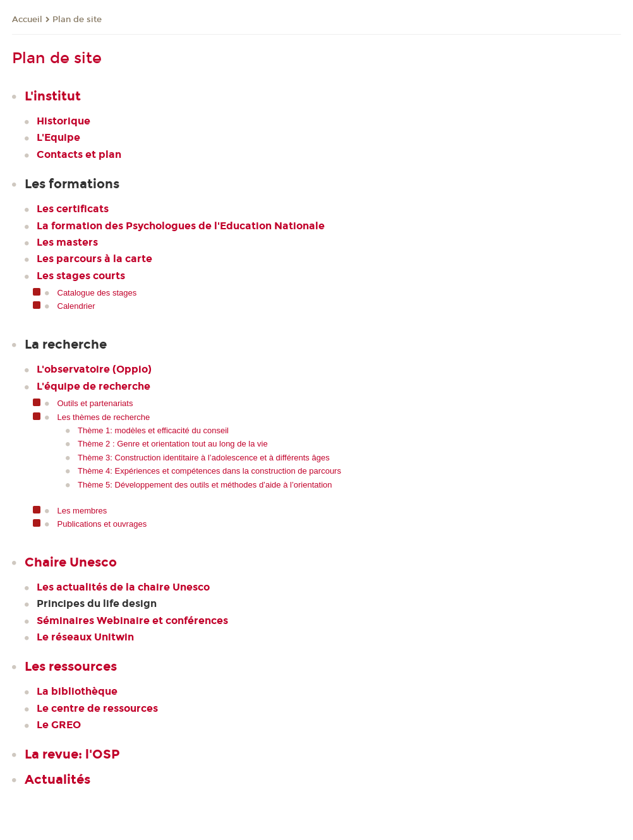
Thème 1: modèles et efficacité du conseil (153, 430)
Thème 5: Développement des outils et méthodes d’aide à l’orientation (205, 485)
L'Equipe (58, 137)
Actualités (57, 779)
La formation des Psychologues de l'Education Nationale (181, 226)
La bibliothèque (77, 691)
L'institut (53, 96)
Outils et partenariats (95, 403)
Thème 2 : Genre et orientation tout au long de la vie (173, 444)
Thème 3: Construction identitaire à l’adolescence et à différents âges (204, 458)
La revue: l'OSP (72, 754)
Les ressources (71, 666)
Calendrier (76, 306)
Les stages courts (81, 276)
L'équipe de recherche (93, 386)
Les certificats (73, 209)
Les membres (82, 511)
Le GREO (59, 725)
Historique (63, 121)
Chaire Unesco (71, 562)
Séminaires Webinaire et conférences (132, 621)
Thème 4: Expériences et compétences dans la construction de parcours (209, 471)
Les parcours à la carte (94, 259)
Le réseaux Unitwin (85, 637)
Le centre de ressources (97, 708)
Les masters (67, 242)
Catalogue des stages (97, 293)
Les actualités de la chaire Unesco (123, 587)
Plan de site (77, 20)
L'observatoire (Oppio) (94, 369)
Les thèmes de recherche (104, 417)
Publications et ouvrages (102, 524)
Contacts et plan (79, 154)
